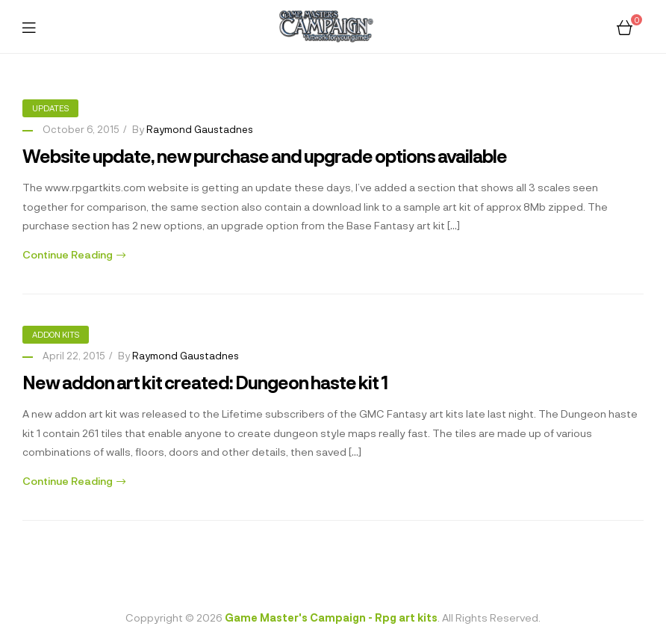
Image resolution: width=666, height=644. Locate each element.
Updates (50, 108)
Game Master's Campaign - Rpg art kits (331, 617)
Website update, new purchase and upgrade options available (265, 156)
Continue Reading (74, 254)
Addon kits (56, 334)
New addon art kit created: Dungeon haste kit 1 (205, 382)
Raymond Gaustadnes (200, 129)
